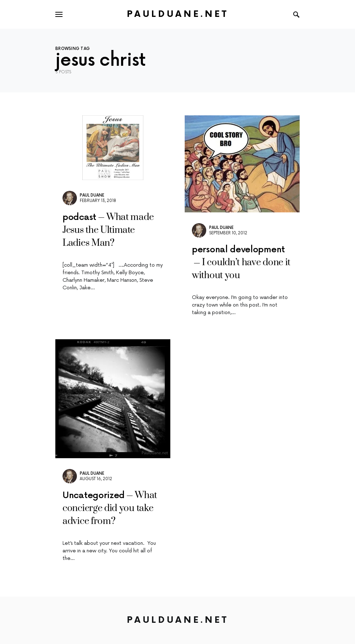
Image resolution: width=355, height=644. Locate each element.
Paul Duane (92, 195)
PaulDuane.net (178, 14)
